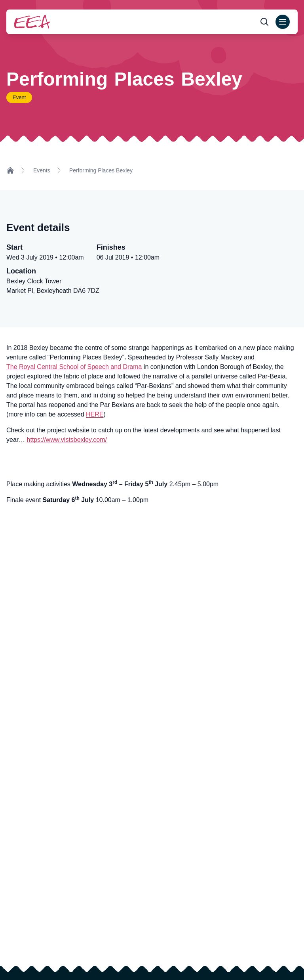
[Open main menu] (283, 22)
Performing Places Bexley (101, 170)
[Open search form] (264, 22)
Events (42, 170)
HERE (95, 414)
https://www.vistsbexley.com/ (67, 440)
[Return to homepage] (32, 22)
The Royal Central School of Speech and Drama (74, 367)
